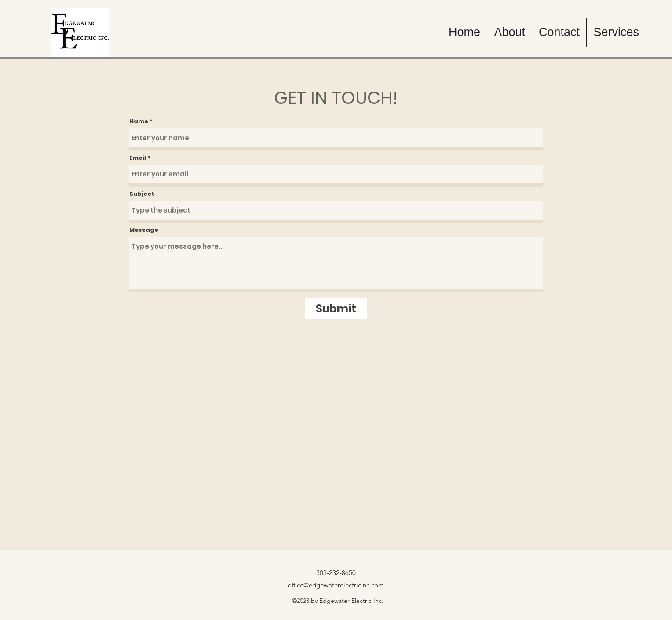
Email (138, 158)
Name (139, 121)
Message (144, 230)
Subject (142, 194)
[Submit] (336, 309)
